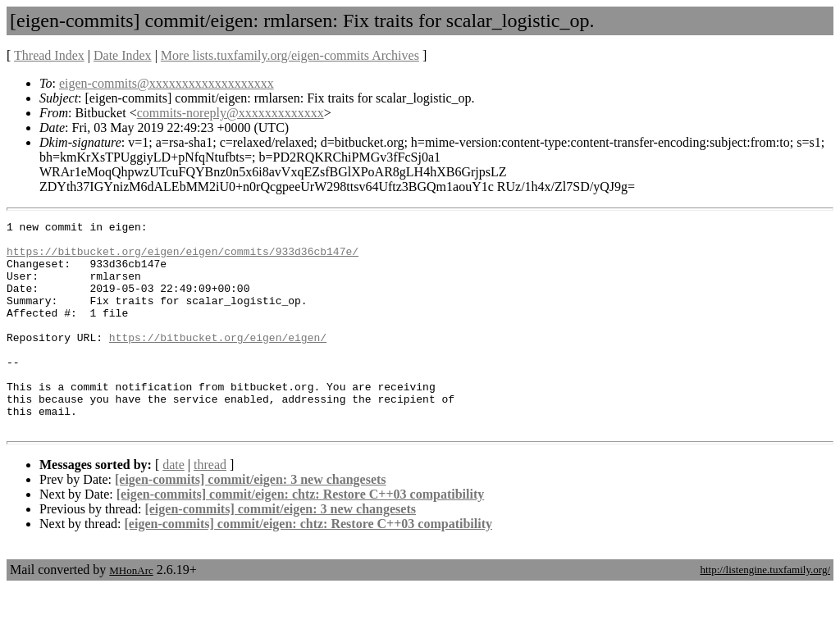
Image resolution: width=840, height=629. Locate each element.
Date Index (123, 55)
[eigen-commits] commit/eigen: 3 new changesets (251, 521)
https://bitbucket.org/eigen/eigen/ (218, 362)
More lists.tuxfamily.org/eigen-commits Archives (290, 55)
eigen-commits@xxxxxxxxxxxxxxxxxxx (167, 83)
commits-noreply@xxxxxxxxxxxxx (231, 113)
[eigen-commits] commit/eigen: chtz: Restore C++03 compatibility (300, 536)
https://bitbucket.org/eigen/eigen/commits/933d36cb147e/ (183, 258)
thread (210, 506)
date (173, 506)
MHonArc (131, 612)
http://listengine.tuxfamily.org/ (765, 611)
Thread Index (49, 55)
